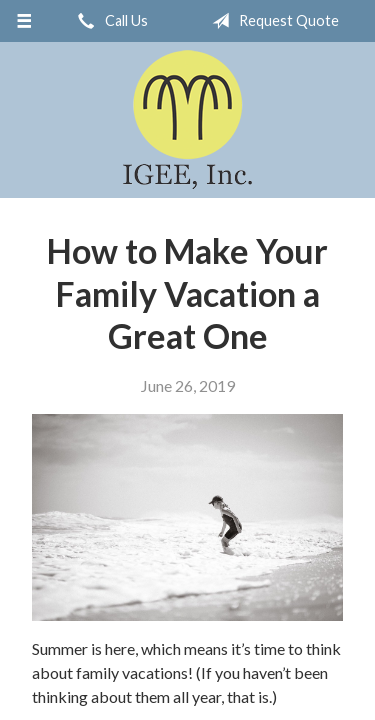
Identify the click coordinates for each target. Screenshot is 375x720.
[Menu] (24, 21)
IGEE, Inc (187, 120)
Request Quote (271, 21)
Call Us (109, 21)
